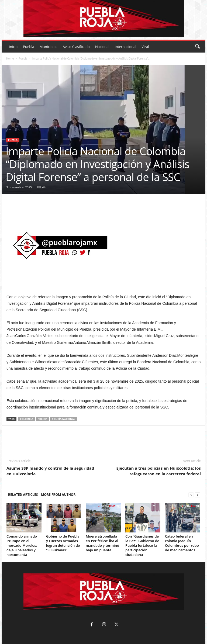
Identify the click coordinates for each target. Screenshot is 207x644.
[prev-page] (191, 495)
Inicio (13, 47)
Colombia (27, 419)
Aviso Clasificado (76, 47)
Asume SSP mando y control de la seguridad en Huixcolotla (50, 471)
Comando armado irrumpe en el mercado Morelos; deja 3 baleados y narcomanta (22, 545)
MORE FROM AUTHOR (58, 495)
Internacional (126, 47)
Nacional (102, 47)
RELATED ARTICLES (23, 495)
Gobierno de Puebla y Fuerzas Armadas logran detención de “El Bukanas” (63, 543)
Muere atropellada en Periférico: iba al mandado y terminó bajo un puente (102, 543)
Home (10, 58)
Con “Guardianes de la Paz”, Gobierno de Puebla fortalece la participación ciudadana (142, 545)
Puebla (29, 47)
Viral (145, 47)
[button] (197, 47)
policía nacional (64, 419)
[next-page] (198, 495)
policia (43, 419)
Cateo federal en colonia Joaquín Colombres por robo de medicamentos (182, 543)
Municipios (49, 47)
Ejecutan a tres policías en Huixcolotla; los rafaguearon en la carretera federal (158, 471)
